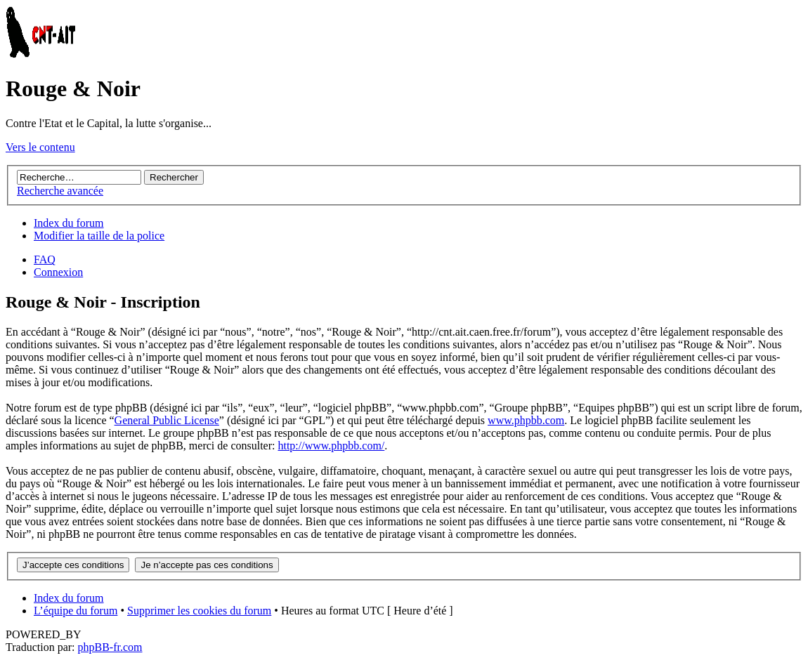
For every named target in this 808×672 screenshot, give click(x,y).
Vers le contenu (40, 147)
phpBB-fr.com (110, 647)
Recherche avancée (60, 191)
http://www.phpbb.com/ (331, 446)
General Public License (167, 420)
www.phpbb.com (526, 420)
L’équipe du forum (76, 611)
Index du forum (69, 223)
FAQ (45, 259)
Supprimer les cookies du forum (199, 611)
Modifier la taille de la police (99, 236)
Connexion (58, 272)
